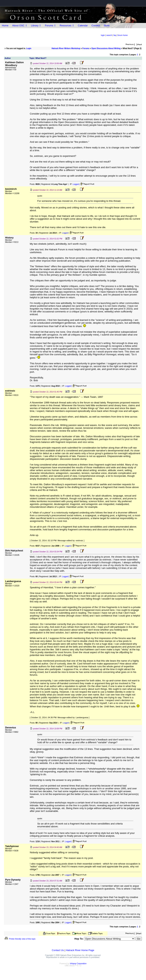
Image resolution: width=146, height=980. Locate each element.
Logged (76, 184)
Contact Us (58, 950)
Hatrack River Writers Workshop (66, 48)
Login (29, 48)
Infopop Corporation (78, 964)
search (109, 35)
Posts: (35, 184)
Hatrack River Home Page (80, 950)
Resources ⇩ (67, 25)
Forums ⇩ (50, 25)
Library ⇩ (36, 25)
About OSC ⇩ (20, 25)
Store (106, 25)
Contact (96, 25)
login (103, 35)
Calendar (83, 25)
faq (115, 35)
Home (5, 25)
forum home (123, 35)
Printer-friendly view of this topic (20, 939)
